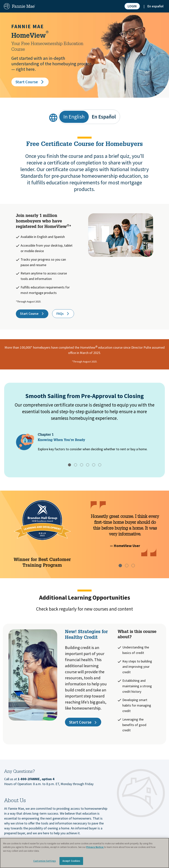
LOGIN (132, 6)
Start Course (30, 82)
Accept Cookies (71, 861)
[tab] (69, 465)
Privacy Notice (95, 847)
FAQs (63, 314)
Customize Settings (45, 861)
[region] (84, 853)
